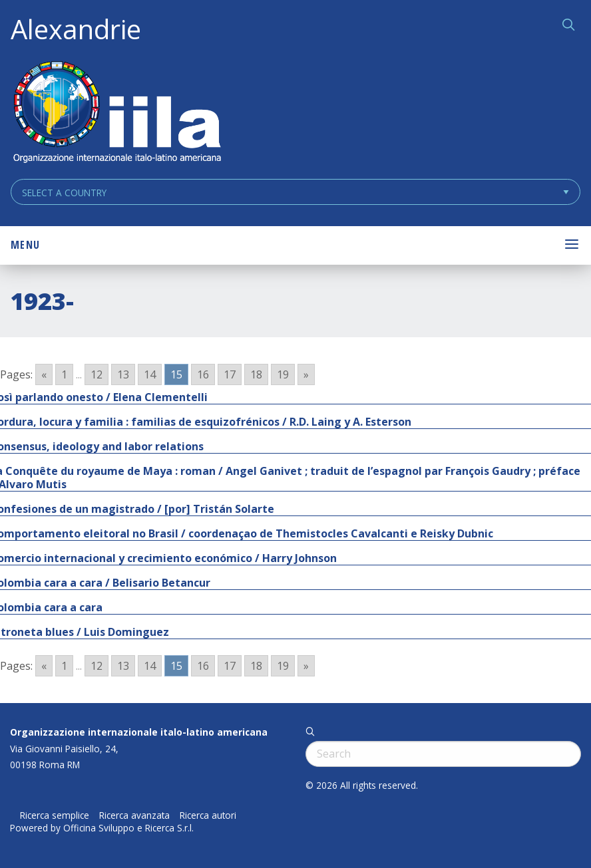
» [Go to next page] (306, 374)
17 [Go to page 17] (230, 374)
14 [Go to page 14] (150, 374)
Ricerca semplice (55, 815)
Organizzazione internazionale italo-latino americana (139, 732)
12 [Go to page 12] (97, 374)
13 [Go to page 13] (123, 374)
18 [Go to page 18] (256, 374)
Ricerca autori (208, 815)
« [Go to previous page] (44, 374)
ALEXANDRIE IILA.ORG (116, 113)
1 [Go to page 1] (64, 374)
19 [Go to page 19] (283, 374)
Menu (25, 245)
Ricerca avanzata (134, 815)
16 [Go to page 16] (203, 374)
